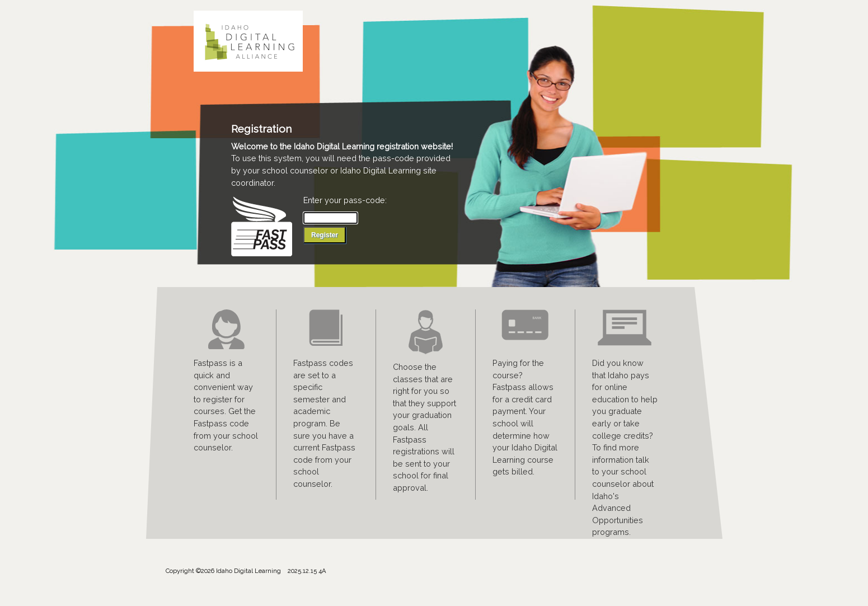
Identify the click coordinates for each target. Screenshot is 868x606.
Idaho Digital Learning (253, 41)
